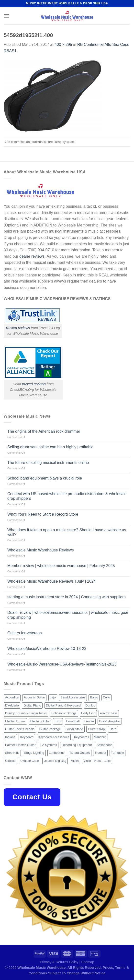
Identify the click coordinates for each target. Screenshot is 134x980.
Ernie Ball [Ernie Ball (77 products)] (73, 721)
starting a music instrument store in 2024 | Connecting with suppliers (67, 597)
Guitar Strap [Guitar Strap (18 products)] (96, 729)
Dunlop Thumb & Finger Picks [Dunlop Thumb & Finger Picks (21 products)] (26, 713)
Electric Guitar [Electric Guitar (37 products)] (40, 721)
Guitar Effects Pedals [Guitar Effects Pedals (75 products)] (20, 729)
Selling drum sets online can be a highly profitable (50, 447)
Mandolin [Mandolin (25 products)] (100, 737)
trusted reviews (34, 384)
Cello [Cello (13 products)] (106, 697)
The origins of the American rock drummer (44, 431)
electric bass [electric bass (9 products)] (109, 713)
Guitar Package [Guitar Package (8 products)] (50, 729)
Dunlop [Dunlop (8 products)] (90, 705)
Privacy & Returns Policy (59, 962)
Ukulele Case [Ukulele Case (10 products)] (30, 761)
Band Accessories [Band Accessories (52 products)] (73, 697)
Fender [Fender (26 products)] (89, 721)
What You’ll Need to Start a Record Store (43, 514)
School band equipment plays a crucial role (45, 478)
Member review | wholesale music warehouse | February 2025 (61, 566)
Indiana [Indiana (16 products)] (10, 737)
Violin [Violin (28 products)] (75, 761)
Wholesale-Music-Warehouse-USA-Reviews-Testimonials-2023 (62, 664)
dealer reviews (32, 256)
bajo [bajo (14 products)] (53, 697)
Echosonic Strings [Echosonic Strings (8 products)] (64, 713)
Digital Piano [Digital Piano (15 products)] (32, 705)
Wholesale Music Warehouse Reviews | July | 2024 (52, 581)
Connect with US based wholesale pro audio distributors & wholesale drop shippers (67, 496)
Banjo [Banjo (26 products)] (94, 697)
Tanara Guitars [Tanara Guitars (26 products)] (80, 753)
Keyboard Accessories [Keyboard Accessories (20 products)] (54, 737)
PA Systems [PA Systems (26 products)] (49, 745)
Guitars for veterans (25, 633)
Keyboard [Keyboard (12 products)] (27, 737)
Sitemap (88, 962)
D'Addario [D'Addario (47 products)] (12, 705)
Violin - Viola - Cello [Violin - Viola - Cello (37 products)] (97, 761)
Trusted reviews (18, 328)
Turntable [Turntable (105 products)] (118, 753)
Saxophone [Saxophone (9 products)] (105, 745)
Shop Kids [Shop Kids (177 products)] (12, 753)
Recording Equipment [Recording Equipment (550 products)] (77, 745)
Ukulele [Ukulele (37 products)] (10, 761)
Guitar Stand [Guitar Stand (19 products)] (74, 729)
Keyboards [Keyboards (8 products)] (82, 737)
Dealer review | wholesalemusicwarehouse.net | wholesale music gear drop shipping (68, 615)
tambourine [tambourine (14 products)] (57, 753)
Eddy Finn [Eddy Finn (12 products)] (88, 713)
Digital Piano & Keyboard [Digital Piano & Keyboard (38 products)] (63, 705)
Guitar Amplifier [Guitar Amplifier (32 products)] (110, 721)
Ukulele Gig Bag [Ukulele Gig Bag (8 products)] (55, 761)
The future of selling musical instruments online (48, 463)
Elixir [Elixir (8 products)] (58, 721)
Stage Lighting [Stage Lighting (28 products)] (34, 753)
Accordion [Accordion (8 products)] (12, 697)
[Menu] (7, 16)
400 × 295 (63, 44)
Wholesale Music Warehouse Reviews (41, 550)
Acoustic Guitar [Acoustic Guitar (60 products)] (34, 697)
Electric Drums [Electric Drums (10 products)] (15, 721)
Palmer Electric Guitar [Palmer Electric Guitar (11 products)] (20, 745)
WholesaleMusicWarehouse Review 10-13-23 (47, 649)
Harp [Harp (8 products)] (113, 729)
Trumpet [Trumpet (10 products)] (100, 753)
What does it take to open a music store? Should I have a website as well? (67, 532)
